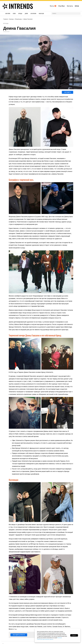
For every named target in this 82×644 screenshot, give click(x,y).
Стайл (14, 14)
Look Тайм (8, 14)
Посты (53, 6)
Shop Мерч (62, 6)
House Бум (41, 14)
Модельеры (18, 19)
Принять (74, 635)
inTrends (17, 6)
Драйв (26, 14)
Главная (5, 19)
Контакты (70, 6)
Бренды (20, 14)
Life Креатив (33, 14)
